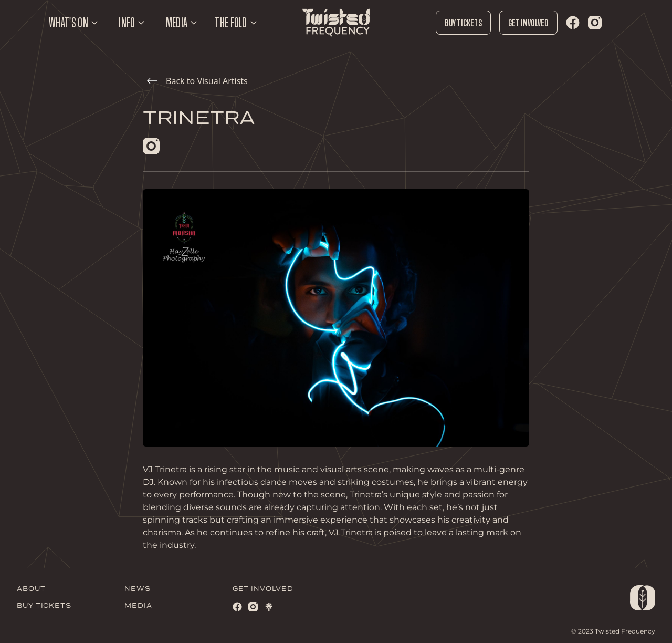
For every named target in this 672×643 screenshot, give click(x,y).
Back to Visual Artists (197, 81)
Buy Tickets (463, 23)
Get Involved (528, 23)
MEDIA (138, 606)
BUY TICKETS (44, 606)
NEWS (138, 589)
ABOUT (31, 589)
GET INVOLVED (263, 589)
